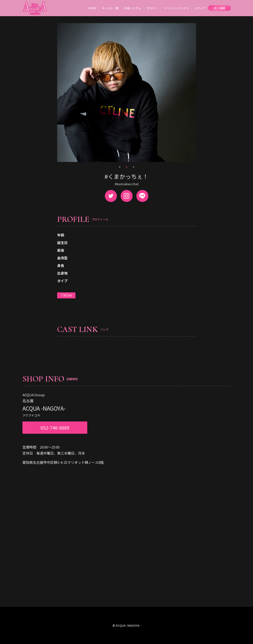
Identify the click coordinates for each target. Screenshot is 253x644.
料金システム (133, 8)
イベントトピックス (176, 8)
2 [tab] (127, 167)
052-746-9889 (55, 428)
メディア (200, 8)
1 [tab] (120, 167)
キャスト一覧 (110, 8)
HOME (92, 8)
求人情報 (219, 8)
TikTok (66, 295)
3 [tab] (134, 167)
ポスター (152, 8)
